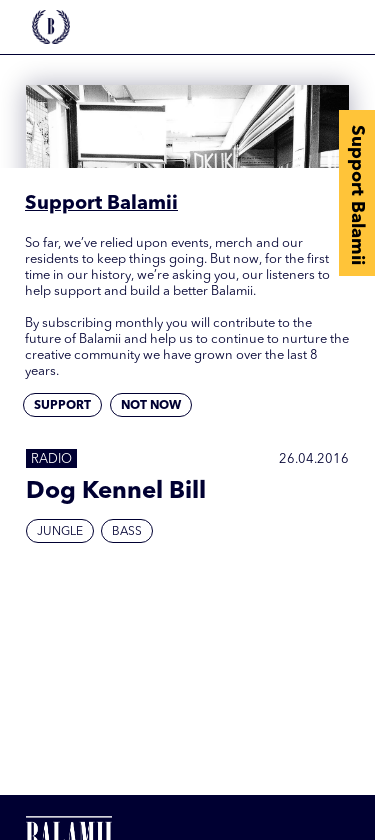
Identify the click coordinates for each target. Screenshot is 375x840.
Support (62, 406)
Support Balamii (357, 195)
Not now (151, 406)
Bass (127, 532)
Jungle (60, 532)
